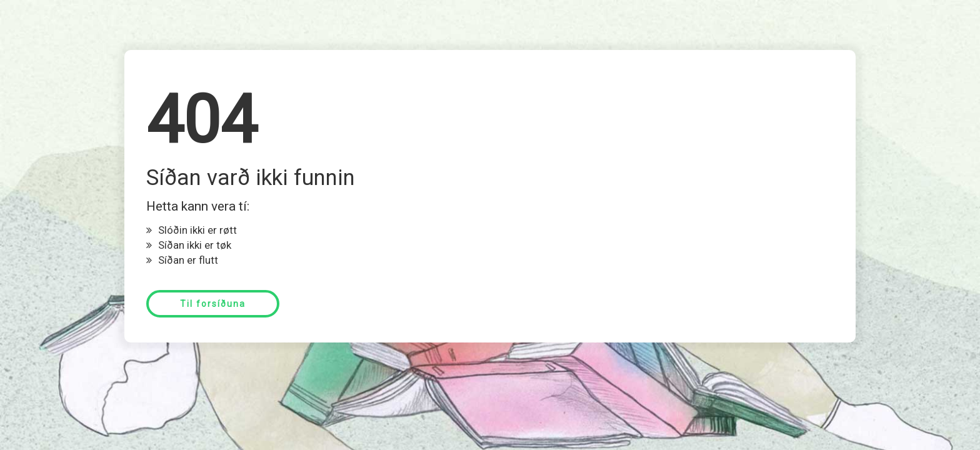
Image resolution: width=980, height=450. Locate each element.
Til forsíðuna (213, 304)
